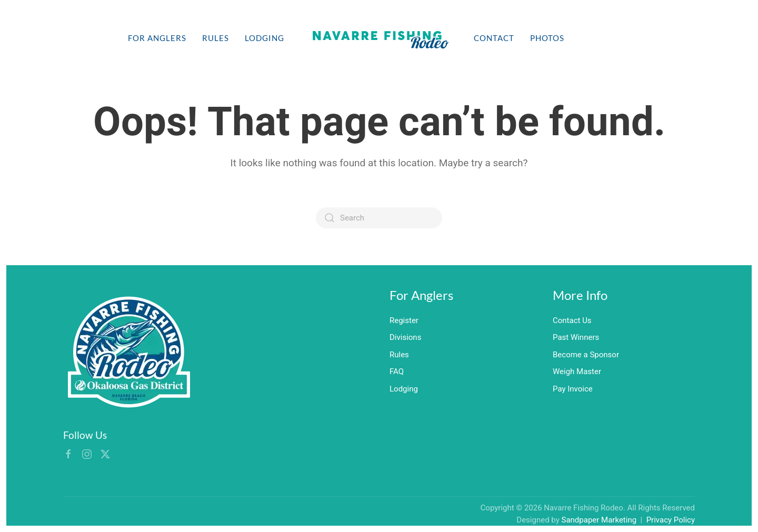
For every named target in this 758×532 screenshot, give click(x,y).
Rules (216, 38)
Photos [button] (547, 38)
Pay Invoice (573, 389)
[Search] (379, 218)
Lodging (265, 38)
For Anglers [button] (157, 38)
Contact (494, 38)
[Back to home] (379, 38)
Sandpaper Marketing (599, 520)
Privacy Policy (671, 520)
